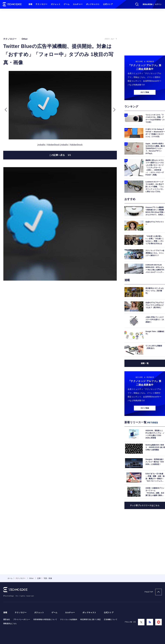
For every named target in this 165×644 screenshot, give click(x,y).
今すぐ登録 (145, 92)
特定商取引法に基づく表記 (90, 620)
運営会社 (7, 620)
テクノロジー (41, 4)
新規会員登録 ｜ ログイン (152, 4)
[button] (6, 110)
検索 (137, 4)
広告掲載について (111, 620)
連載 (30, 4)
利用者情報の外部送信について (45, 620)
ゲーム (67, 4)
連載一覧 (145, 363)
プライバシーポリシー (22, 620)
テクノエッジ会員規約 (69, 620)
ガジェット (56, 4)
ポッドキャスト (93, 4)
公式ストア (108, 4)
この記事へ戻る (60, 155)
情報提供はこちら (10, 624)
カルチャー (78, 4)
